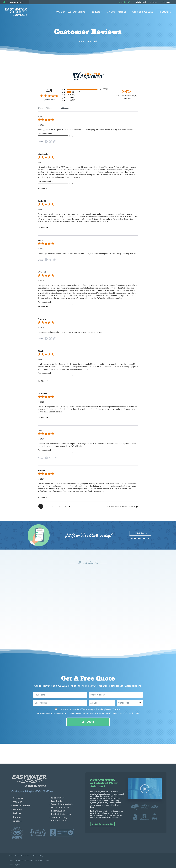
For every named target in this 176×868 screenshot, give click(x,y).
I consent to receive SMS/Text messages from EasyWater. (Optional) (90, 709)
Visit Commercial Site (104, 824)
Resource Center (59, 821)
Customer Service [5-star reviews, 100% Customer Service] (45, 134)
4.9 (49, 91)
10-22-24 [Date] (41, 479)
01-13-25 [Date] (41, 359)
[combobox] (46, 108)
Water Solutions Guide (62, 804)
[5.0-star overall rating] (88, 120)
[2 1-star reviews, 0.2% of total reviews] (88, 100)
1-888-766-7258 (143, 538)
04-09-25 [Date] (41, 328)
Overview (18, 798)
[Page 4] (59, 506)
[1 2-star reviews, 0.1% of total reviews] (88, 98)
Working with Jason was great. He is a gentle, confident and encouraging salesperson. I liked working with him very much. (86, 130)
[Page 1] (41, 506)
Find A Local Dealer (60, 807)
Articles (122, 11)
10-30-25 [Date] (41, 125)
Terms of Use (26, 856)
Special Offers (126, 2)
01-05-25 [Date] (41, 402)
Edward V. (42, 319)
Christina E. (43, 154)
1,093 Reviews (49, 100)
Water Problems (77, 11)
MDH (40, 116)
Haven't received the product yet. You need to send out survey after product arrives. (70, 332)
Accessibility (38, 856)
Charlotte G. (43, 394)
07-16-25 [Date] (41, 209)
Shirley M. (42, 201)
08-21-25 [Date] (41, 162)
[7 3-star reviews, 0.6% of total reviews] (88, 95)
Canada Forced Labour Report (20, 860)
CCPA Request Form (41, 860)
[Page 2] (47, 506)
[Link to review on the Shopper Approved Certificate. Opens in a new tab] (54, 142)
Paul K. (41, 240)
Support (166, 2)
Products (96, 11)
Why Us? (60, 11)
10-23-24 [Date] (41, 439)
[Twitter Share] (50, 142)
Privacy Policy (127, 713)
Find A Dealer (141, 2)
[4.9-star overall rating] (49, 96)
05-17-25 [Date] (41, 249)
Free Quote (164, 11)
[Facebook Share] (46, 142)
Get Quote (141, 533)
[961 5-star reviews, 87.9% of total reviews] (88, 89)
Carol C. (41, 430)
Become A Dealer (59, 811)
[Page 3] (53, 506)
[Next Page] (69, 506)
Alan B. (41, 351)
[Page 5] (65, 506)
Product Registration (61, 814)
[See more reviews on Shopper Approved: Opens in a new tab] (121, 506)
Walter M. (42, 272)
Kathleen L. (43, 470)
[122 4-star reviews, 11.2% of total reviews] (88, 92)
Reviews (110, 11)
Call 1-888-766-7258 (143, 11)
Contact (155, 2)
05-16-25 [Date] (41, 281)
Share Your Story (87, 41)
